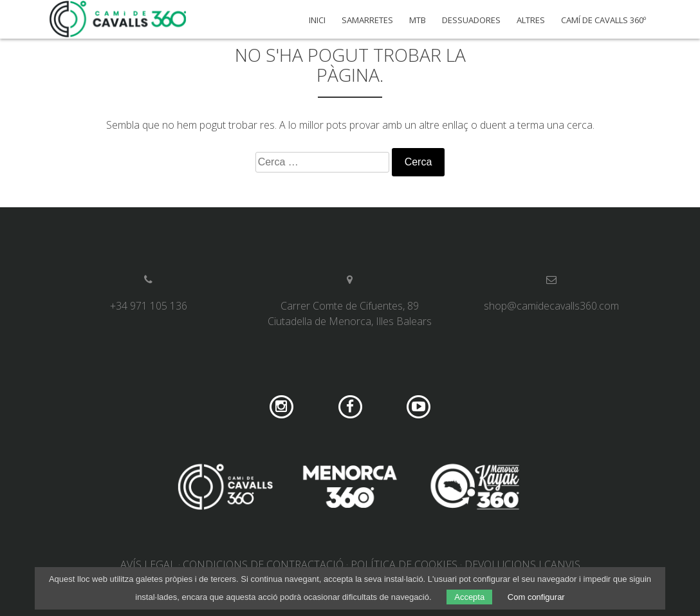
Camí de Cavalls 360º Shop (118, 19)
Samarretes (367, 20)
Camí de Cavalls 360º (603, 20)
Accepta (469, 597)
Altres (531, 20)
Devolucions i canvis (522, 565)
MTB (418, 20)
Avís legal (148, 565)
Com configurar (536, 597)
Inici (317, 20)
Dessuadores (471, 20)
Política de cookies (404, 565)
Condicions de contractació (263, 565)
